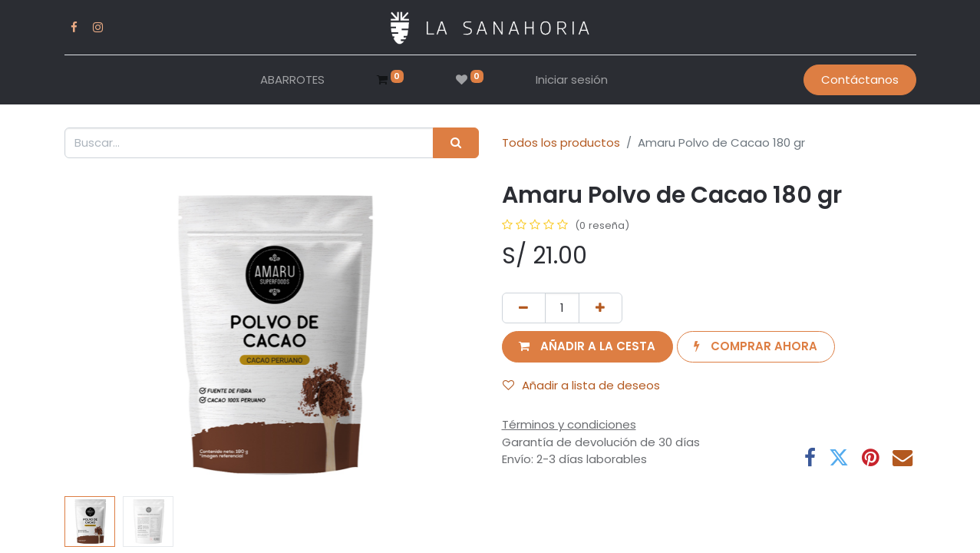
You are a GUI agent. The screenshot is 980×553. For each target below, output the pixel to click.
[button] (587, 347)
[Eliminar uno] (524, 308)
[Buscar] (455, 143)
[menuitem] (292, 80)
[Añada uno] (601, 308)
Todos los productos (561, 142)
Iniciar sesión (572, 79)
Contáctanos (860, 79)
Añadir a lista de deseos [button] (581, 385)
